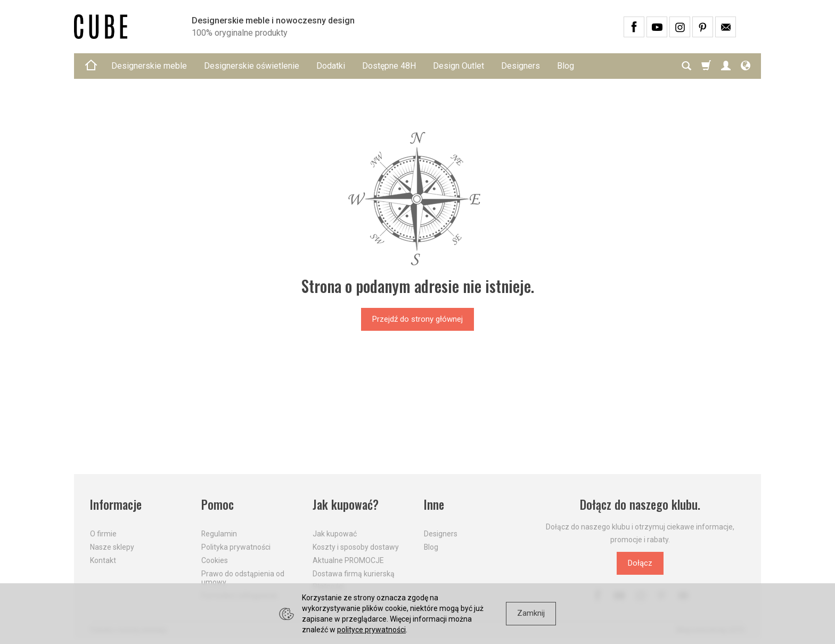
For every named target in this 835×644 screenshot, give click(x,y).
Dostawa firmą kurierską (354, 574)
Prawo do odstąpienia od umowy (243, 578)
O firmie (103, 534)
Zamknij (531, 613)
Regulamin (219, 534)
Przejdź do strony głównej (418, 319)
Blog (566, 66)
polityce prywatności (371, 630)
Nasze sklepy (112, 547)
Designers (521, 66)
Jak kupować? (346, 505)
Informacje (116, 505)
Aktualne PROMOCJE (348, 560)
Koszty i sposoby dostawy (356, 547)
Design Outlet (459, 66)
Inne (434, 505)
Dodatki (331, 66)
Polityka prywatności (236, 547)
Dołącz (640, 563)
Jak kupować (335, 534)
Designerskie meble (149, 66)
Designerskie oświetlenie (252, 66)
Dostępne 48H (389, 66)
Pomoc (218, 505)
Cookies (215, 560)
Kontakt (103, 560)
